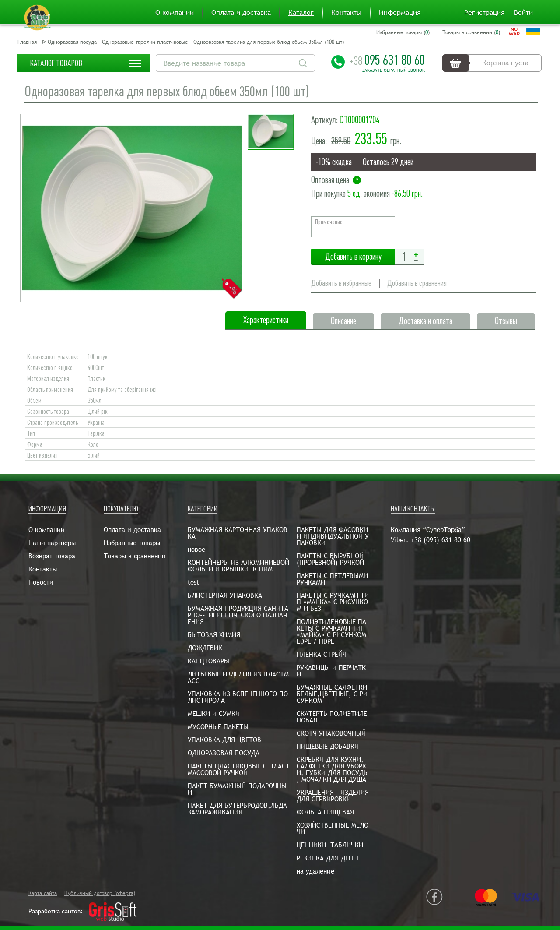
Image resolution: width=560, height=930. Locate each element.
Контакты (346, 13)
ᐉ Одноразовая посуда (69, 42)
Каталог (301, 13)
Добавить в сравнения (417, 283)
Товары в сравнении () (471, 32)
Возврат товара (52, 556)
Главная (27, 42)
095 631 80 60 (387, 60)
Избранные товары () (403, 32)
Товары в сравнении (135, 556)
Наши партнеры (52, 543)
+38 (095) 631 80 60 (441, 540)
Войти (523, 13)
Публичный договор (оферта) (100, 893)
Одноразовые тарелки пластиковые (145, 42)
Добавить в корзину (353, 257)
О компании (175, 13)
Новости (41, 582)
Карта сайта (43, 893)
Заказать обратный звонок (394, 70)
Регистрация (484, 13)
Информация (400, 13)
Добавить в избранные (341, 283)
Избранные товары (132, 543)
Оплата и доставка (241, 13)
